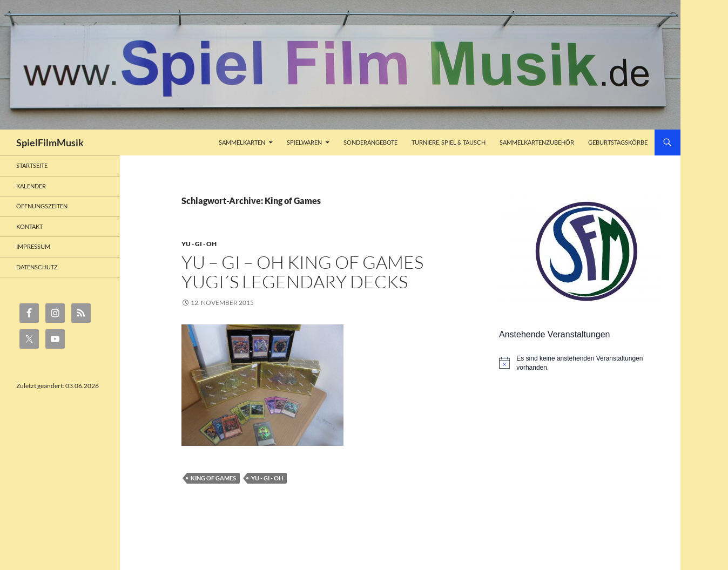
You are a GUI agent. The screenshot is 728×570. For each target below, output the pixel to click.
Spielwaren (304, 142)
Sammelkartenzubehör (537, 142)
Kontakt (29, 226)
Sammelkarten (242, 142)
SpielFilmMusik (50, 142)
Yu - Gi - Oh (199, 244)
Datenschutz (37, 267)
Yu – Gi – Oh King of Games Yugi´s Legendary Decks (302, 272)
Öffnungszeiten (42, 206)
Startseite (32, 165)
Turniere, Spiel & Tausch (449, 142)
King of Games (213, 478)
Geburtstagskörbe (618, 142)
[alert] (582, 363)
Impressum (33, 246)
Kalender (31, 186)
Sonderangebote (370, 142)
